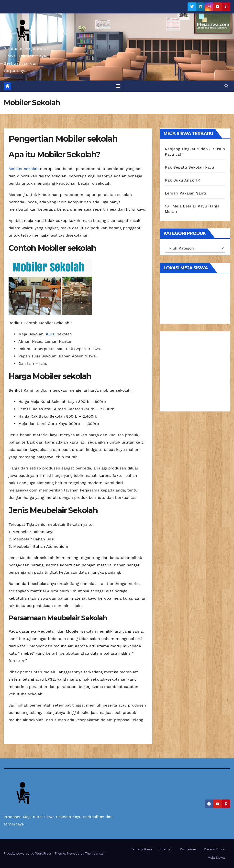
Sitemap (166, 849)
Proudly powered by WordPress (28, 853)
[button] (226, 86)
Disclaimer (188, 849)
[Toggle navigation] (118, 86)
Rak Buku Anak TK (183, 180)
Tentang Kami (142, 849)
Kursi (51, 334)
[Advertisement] (195, 373)
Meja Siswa (216, 858)
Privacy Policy (214, 849)
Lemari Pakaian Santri (186, 193)
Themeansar (95, 853)
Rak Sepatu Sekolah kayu (189, 167)
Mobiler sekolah (24, 169)
